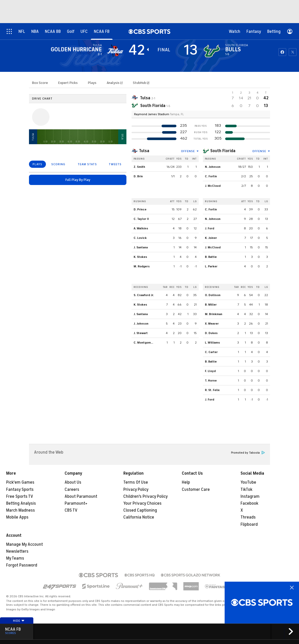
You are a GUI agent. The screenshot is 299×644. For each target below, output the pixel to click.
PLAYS (37, 164)
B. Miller (211, 305)
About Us (73, 482)
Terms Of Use (136, 482)
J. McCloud (213, 186)
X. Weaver (212, 324)
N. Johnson (213, 167)
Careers (72, 490)
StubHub (141, 83)
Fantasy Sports (20, 490)
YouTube (248, 482)
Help (186, 482)
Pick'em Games (20, 482)
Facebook (249, 503)
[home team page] (212, 51)
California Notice (139, 517)
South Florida (223, 151)
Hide (19, 621)
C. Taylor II (141, 219)
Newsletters (17, 551)
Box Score (40, 83)
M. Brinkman (214, 314)
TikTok (246, 490)
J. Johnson (141, 324)
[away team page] (115, 51)
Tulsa (144, 151)
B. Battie (211, 257)
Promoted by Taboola (248, 453)
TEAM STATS (87, 164)
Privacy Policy (136, 490)
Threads (248, 517)
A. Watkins (141, 228)
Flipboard (249, 524)
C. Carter (211, 352)
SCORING (58, 164)
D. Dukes (211, 333)
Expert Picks (68, 83)
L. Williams (212, 343)
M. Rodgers (142, 266)
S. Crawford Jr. (144, 295)
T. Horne (211, 380)
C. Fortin (211, 176)
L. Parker (211, 266)
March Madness (21, 510)
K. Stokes (140, 257)
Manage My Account (24, 544)
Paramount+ (76, 503)
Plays (92, 83)
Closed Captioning (140, 510)
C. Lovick (140, 238)
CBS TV (71, 510)
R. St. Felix (212, 390)
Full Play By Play (78, 180)
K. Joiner (211, 238)
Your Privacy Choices (142, 503)
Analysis (113, 83)
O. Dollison (213, 295)
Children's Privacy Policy (146, 496)
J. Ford (210, 228)
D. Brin (138, 176)
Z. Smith (139, 167)
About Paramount (81, 496)
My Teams (15, 558)
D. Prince (140, 209)
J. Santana (141, 247)
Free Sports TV (20, 496)
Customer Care (196, 490)
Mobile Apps (17, 517)
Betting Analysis (21, 503)
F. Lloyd (210, 371)
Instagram (250, 496)
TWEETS (115, 164)
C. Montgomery (145, 343)
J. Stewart (141, 333)
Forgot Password (22, 565)
